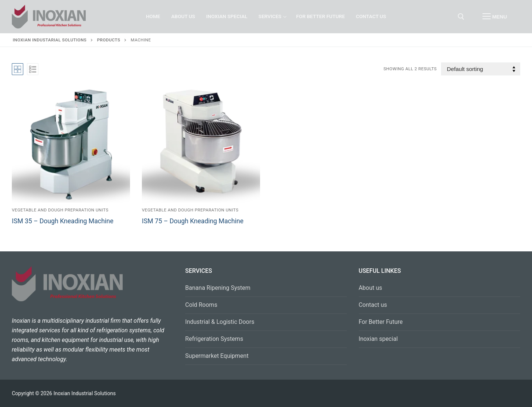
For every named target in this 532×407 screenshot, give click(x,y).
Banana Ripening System (218, 288)
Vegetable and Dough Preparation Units (60, 210)
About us (371, 288)
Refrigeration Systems (214, 339)
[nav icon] (495, 17)
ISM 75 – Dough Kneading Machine (193, 221)
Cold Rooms (201, 305)
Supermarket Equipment (217, 356)
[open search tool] (461, 17)
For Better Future (381, 322)
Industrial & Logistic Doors (220, 322)
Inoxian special (378, 339)
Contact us (373, 305)
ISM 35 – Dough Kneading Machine (63, 221)
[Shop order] (481, 69)
